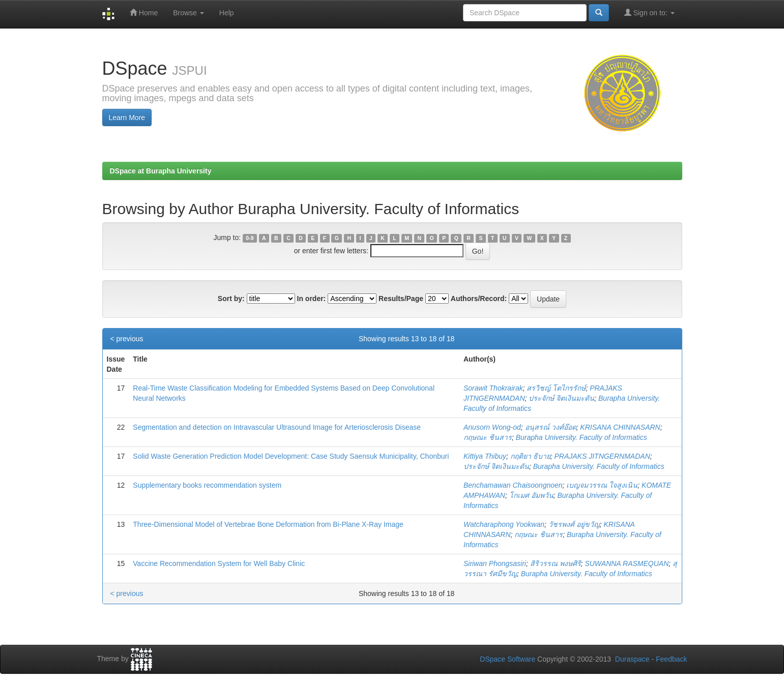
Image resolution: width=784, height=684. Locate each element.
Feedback (671, 659)
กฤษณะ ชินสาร (488, 437)
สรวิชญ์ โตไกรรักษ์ (556, 388)
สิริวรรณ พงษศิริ (556, 563)
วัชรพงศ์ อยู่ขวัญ (574, 524)
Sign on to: (649, 12)
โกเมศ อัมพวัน (531, 495)
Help (227, 13)
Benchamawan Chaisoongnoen (513, 485)
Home (144, 12)
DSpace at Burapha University (161, 171)
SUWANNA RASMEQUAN (627, 563)
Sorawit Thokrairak (493, 388)
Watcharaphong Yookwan (504, 524)
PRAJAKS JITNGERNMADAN (602, 456)
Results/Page (401, 299)
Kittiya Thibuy (485, 456)
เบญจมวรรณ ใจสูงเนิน (602, 485)
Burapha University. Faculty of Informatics (582, 437)
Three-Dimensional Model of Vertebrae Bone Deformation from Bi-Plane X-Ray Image (268, 524)
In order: (312, 299)
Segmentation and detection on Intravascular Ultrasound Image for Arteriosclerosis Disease (277, 427)
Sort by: (231, 299)
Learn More (127, 117)
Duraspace (632, 659)
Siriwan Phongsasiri (495, 563)
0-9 (250, 238)
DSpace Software (507, 659)
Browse (188, 13)
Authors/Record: (479, 299)
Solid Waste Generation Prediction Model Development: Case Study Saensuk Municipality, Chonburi (291, 456)
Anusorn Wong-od (492, 427)
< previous (127, 339)
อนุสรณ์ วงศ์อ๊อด (551, 427)
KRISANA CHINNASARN (620, 427)
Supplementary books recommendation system (207, 485)
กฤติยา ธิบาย (530, 456)
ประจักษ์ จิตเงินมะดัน (561, 398)
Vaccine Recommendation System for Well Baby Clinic (219, 563)
